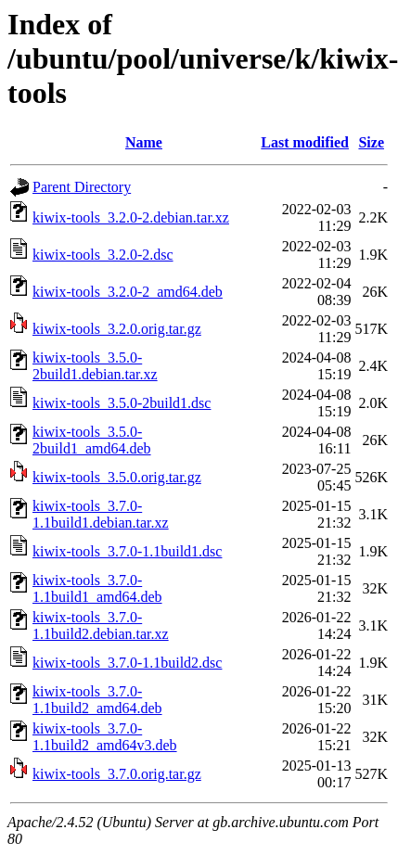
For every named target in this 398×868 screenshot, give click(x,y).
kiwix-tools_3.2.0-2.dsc (103, 255)
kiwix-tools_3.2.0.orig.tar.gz (117, 329)
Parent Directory (82, 187)
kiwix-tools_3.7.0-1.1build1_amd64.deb (97, 588)
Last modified (305, 142)
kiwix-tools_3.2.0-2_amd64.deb (128, 292)
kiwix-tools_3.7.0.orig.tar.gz (117, 774)
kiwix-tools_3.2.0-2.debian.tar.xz (131, 217)
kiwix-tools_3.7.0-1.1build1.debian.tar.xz (101, 514)
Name (144, 142)
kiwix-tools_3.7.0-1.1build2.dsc (127, 663)
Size (371, 142)
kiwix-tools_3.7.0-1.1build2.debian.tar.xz (101, 625)
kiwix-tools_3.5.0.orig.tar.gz (117, 477)
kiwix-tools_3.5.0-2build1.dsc (122, 403)
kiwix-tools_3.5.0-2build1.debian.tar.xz (95, 366)
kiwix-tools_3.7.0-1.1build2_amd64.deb (97, 700)
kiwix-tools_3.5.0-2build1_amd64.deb (92, 440)
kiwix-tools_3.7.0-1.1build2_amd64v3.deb (105, 737)
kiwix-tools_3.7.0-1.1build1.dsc (127, 551)
